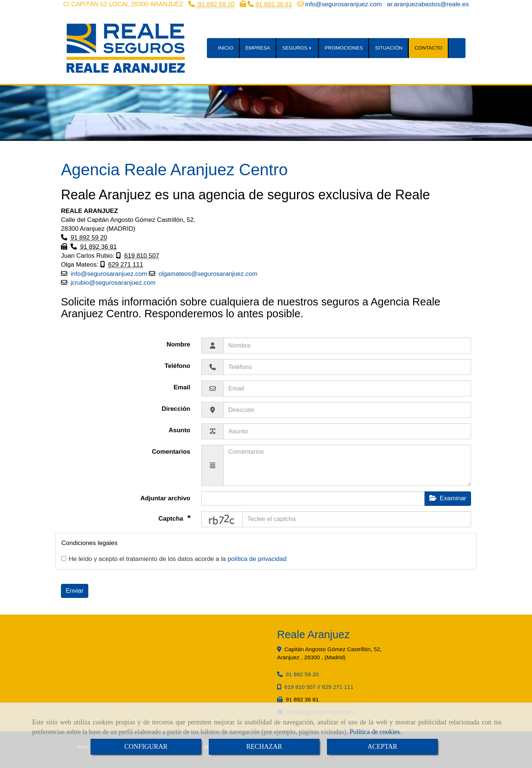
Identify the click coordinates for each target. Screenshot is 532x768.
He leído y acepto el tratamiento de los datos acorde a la (174, 559)
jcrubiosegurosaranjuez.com (113, 283)
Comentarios (171, 452)
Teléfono (177, 366)
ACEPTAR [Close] (383, 747)
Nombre (178, 344)
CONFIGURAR (146, 747)
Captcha (172, 518)
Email (182, 387)
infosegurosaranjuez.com (343, 4)
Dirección (176, 409)
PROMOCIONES (344, 48)
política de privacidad (257, 559)
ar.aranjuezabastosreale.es (428, 4)
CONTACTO (428, 48)
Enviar (75, 591)
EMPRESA (258, 48)
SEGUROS (297, 48)
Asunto (179, 430)
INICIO (226, 48)
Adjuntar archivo (165, 498)
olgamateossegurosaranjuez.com (208, 274)
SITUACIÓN (389, 48)
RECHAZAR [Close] (264, 747)
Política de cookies (375, 732)
